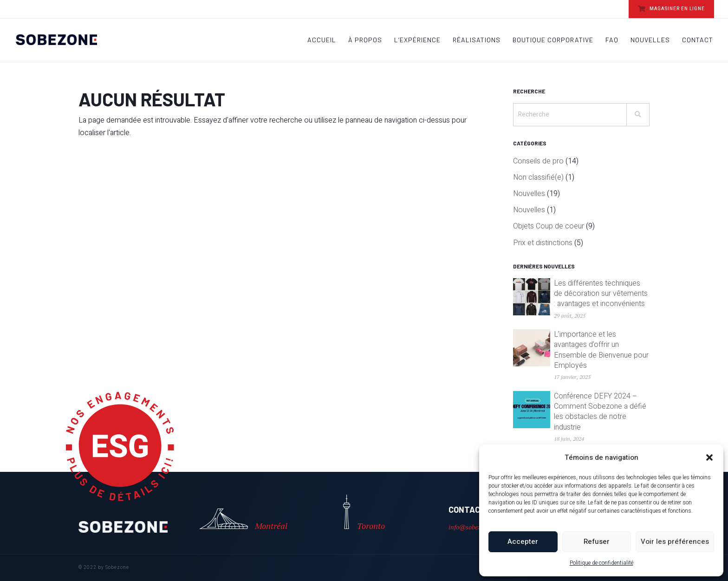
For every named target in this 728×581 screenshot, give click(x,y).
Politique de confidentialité (601, 563)
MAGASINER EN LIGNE (671, 9)
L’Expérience (417, 40)
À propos (365, 40)
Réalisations (477, 40)
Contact (698, 40)
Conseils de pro (538, 161)
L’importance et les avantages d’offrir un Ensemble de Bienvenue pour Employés (601, 350)
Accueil (322, 40)
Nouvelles (650, 40)
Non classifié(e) (538, 177)
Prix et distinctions (543, 243)
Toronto (364, 513)
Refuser (597, 542)
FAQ (612, 40)
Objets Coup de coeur (549, 226)
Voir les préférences (675, 542)
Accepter (523, 542)
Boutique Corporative (553, 40)
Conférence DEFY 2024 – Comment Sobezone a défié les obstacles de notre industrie (600, 412)
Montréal (243, 520)
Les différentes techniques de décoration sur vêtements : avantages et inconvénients (601, 294)
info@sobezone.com (476, 527)
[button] (709, 457)
